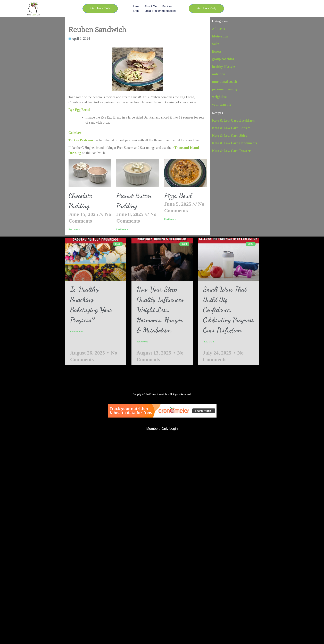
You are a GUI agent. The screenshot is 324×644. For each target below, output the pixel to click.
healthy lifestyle (223, 67)
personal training (225, 89)
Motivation (220, 36)
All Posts (218, 29)
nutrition (219, 74)
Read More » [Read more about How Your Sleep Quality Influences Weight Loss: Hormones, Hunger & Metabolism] (143, 342)
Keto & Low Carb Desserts (232, 151)
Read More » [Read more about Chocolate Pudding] (74, 229)
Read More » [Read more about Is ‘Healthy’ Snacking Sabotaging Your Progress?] (77, 332)
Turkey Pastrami (81, 140)
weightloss (220, 97)
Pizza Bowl (178, 195)
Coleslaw (75, 133)
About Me (151, 6)
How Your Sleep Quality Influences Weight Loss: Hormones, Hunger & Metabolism (160, 310)
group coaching (223, 59)
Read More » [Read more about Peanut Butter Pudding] (122, 229)
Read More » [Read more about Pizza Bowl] (170, 219)
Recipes (167, 6)
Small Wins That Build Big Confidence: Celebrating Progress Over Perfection (228, 310)
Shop (136, 11)
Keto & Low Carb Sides (229, 136)
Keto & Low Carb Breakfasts (233, 120)
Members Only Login (162, 429)
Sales (216, 44)
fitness (217, 51)
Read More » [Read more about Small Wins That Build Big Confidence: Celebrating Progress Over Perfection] (209, 342)
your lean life (222, 104)
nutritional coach (225, 82)
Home (135, 6)
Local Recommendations (160, 11)
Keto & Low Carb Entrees (231, 128)
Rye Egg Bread (80, 110)
